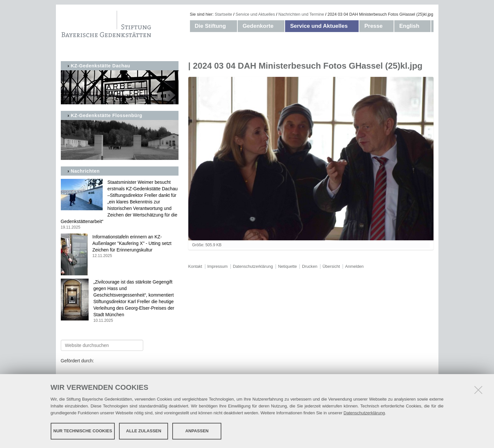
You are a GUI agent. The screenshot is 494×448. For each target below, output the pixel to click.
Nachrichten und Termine (301, 14)
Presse (373, 26)
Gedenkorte (258, 26)
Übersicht (331, 267)
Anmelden (355, 267)
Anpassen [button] (197, 431)
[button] (232, 26)
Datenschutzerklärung (364, 413)
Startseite (223, 14)
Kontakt (195, 267)
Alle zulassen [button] (144, 431)
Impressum (217, 267)
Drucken (310, 267)
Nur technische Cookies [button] (83, 431)
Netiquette (288, 267)
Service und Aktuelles (255, 14)
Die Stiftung (210, 26)
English (409, 26)
